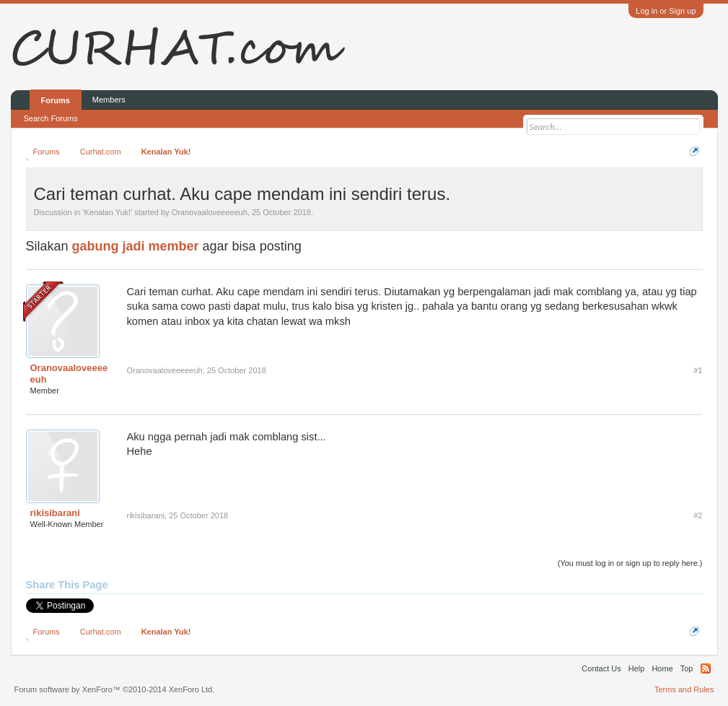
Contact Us (601, 668)
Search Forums (51, 118)
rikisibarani (55, 513)
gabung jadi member (136, 246)
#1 (698, 370)
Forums (56, 100)
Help (637, 668)
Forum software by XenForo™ (115, 689)
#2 (698, 515)
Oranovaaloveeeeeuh (210, 212)
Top (687, 668)
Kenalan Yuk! (107, 212)
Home (662, 668)
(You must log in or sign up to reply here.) (630, 563)
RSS (706, 668)
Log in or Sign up (666, 11)
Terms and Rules (684, 689)
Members (109, 100)
